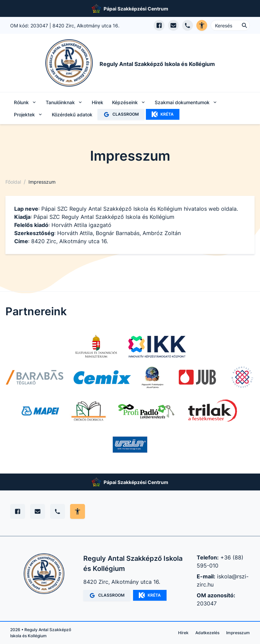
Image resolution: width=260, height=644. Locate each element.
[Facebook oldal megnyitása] (159, 25)
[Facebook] (18, 511)
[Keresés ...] (230, 25)
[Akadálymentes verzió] (202, 25)
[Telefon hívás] (188, 25)
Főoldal (13, 182)
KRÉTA (163, 114)
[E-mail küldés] (173, 25)
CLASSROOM (121, 114)
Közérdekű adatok (72, 114)
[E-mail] (38, 511)
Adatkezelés (207, 633)
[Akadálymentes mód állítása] (78, 511)
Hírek (97, 102)
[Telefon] (58, 511)
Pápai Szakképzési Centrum (136, 9)
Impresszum (238, 633)
